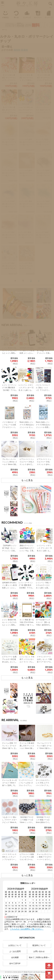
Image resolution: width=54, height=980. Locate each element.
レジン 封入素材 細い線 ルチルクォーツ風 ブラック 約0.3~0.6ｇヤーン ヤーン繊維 (44, 176)
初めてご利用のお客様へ (39, 957)
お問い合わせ (39, 951)
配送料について (39, 945)
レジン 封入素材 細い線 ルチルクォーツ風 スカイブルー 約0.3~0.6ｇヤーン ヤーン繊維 (27, 206)
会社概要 (15, 957)
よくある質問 (15, 951)
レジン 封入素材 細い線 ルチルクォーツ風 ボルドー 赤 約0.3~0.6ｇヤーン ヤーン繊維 (9, 237)
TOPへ (49, 966)
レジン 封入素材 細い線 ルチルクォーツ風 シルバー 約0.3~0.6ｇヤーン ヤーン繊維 (27, 145)
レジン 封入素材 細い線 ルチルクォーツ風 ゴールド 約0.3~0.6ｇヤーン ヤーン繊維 (9, 145)
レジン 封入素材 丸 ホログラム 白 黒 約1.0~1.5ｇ (26, 266)
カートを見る (49, 975)
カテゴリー (38, 14)
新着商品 (5, 14)
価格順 (17, 50)
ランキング (27, 14)
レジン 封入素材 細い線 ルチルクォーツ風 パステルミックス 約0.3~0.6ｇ (43, 237)
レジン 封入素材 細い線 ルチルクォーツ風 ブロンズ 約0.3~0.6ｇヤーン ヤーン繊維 (43, 145)
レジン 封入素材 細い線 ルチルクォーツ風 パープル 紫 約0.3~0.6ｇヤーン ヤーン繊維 (26, 237)
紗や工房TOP (15, 963)
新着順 (24, 50)
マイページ (49, 14)
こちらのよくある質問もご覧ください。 (27, 929)
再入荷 (16, 14)
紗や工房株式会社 (25, 972)
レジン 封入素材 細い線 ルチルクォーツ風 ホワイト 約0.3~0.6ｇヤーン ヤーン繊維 (27, 176)
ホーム (5, 30)
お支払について (15, 945)
